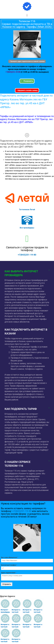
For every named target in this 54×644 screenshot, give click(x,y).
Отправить (7, 584)
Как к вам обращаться (9, 557)
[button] (27, 15)
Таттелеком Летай (27, 209)
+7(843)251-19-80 (13, 72)
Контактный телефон (9, 565)
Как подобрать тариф (21, 409)
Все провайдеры (27, 228)
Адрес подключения (9, 572)
